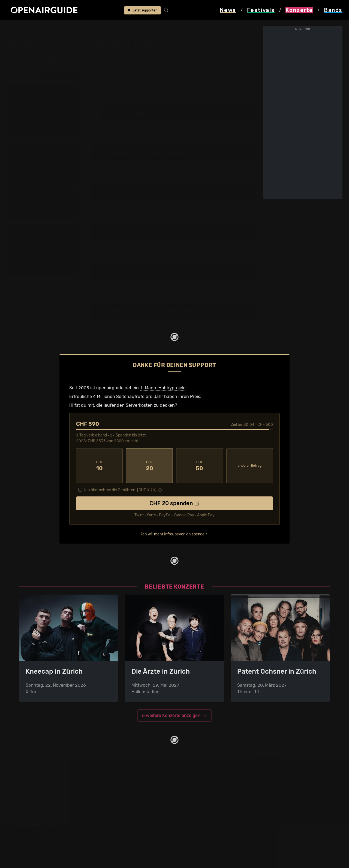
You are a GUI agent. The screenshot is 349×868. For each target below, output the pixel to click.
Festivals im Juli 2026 (41, 825)
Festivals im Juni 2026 (42, 819)
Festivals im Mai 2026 (41, 812)
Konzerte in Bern (115, 799)
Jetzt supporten (142, 10)
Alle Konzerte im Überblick (125, 838)
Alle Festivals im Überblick (46, 838)
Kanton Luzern (70, 28)
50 (200, 466)
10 (100, 466)
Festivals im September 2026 (49, 832)
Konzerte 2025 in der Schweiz (129, 825)
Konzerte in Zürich (117, 793)
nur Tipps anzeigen (239, 91)
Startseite (16, 28)
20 (149, 466)
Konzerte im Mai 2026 (121, 819)
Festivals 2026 (34, 806)
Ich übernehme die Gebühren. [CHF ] (120, 490)
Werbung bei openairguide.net (209, 799)
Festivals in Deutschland (44, 799)
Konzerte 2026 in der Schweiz (129, 832)
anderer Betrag (250, 466)
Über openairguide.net (201, 786)
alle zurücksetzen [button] (59, 76)
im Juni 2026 (101, 28)
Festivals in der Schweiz (44, 793)
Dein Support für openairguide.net (213, 793)
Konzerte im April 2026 (122, 812)
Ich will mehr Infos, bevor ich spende (173, 534)
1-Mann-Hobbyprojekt (163, 388)
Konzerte (41, 28)
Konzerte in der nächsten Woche (132, 806)
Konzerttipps (112, 786)
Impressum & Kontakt (200, 812)
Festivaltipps (32, 786)
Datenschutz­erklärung (201, 806)
